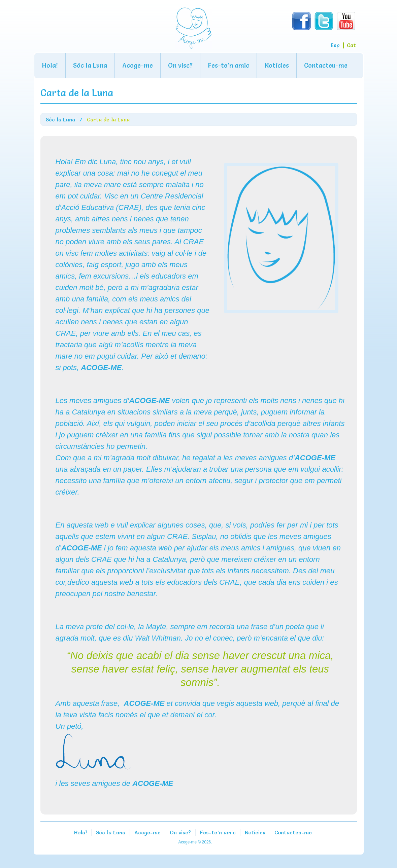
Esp (335, 45)
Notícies (277, 65)
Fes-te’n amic (228, 65)
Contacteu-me (326, 65)
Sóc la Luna (90, 65)
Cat (351, 45)
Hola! (50, 65)
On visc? (180, 65)
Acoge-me (138, 65)
